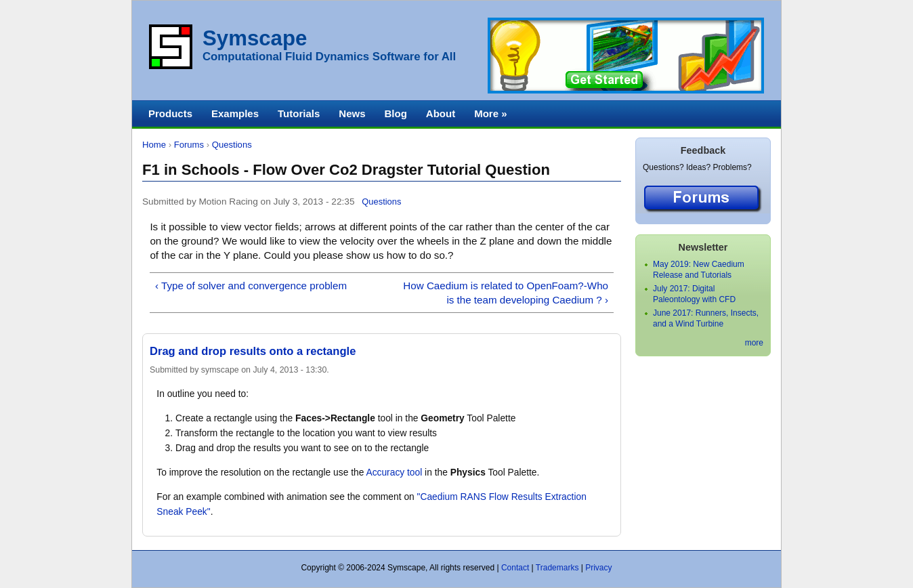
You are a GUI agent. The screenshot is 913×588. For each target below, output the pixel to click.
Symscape (255, 38)
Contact (515, 568)
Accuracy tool (394, 472)
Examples (235, 113)
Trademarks (557, 568)
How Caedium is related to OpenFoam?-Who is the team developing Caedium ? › (506, 293)
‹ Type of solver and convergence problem (251, 286)
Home (154, 145)
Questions (232, 145)
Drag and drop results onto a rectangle (253, 351)
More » (490, 113)
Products (170, 113)
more (754, 343)
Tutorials (299, 113)
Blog (395, 113)
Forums (189, 145)
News (352, 113)
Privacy (598, 568)
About (441, 113)
